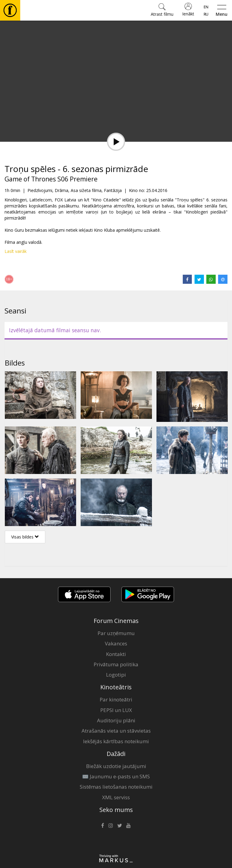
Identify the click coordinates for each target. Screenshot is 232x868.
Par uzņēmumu (116, 633)
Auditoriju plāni (116, 720)
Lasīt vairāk (16, 251)
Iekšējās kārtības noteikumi (116, 741)
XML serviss (116, 797)
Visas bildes (25, 537)
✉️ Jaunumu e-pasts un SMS (116, 776)
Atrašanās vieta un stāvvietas (116, 731)
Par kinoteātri (116, 699)
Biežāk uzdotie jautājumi (116, 766)
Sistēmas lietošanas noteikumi (116, 787)
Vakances (116, 643)
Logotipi (116, 675)
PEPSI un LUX (116, 710)
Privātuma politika (116, 664)
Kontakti (116, 654)
